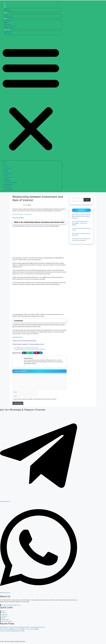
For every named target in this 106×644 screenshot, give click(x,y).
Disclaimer (8, 24)
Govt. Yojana (9, 34)
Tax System (8, 11)
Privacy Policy (9, 28)
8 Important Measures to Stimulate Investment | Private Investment (30, 349)
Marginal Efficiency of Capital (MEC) (23, 214)
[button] (31, 98)
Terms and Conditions (11, 26)
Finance (5, 7)
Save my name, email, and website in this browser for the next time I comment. (35, 399)
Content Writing (7, 30)
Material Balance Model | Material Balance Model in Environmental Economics (22, 627)
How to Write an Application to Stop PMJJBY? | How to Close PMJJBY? (19, 629)
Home (5, 4)
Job (4, 5)
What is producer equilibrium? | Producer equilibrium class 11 (29, 344)
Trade (7, 15)
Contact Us (8, 21)
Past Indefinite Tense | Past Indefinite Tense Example (26, 348)
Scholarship (8, 32)
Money (7, 9)
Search (87, 200)
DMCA (7, 23)
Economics (6, 13)
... (25, 365)
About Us (5, 19)
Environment (9, 17)
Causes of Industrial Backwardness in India (12, 631)
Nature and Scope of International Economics (25, 341)
